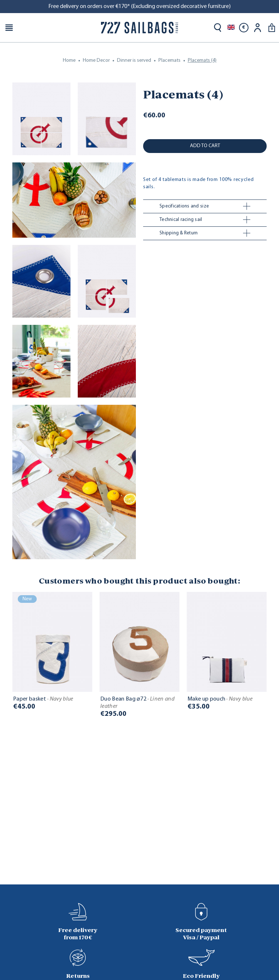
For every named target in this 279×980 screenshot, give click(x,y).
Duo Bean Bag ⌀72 (137, 703)
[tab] (205, 206)
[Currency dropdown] (244, 28)
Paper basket (43, 699)
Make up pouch (220, 699)
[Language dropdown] (231, 28)
